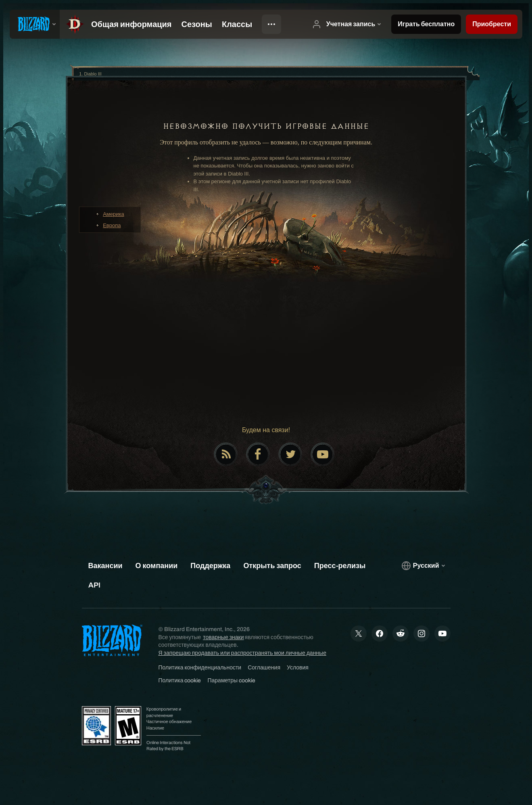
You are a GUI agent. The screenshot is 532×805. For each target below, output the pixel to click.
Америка (114, 214)
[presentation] (35, 24)
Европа (112, 225)
